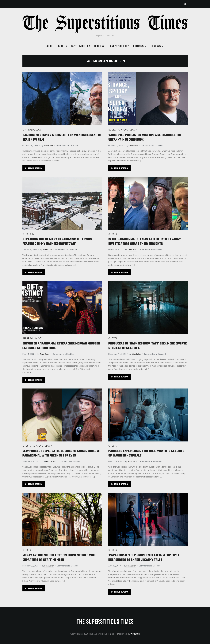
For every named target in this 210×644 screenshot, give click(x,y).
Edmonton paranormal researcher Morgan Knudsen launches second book (60, 346)
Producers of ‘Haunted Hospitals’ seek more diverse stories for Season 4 (147, 346)
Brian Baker (49, 145)
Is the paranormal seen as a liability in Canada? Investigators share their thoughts (148, 241)
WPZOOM (135, 634)
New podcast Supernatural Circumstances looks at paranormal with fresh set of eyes (61, 453)
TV (33, 234)
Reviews (156, 46)
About (50, 46)
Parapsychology (119, 46)
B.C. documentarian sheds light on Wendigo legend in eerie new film (60, 137)
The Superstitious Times (105, 621)
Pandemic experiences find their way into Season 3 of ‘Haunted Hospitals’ (144, 453)
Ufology (99, 46)
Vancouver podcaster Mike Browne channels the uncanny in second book (148, 137)
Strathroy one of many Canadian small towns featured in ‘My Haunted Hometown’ (60, 241)
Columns (138, 46)
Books (112, 130)
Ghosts (63, 46)
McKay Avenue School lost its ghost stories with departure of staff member (61, 557)
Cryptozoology (81, 46)
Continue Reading (34, 168)
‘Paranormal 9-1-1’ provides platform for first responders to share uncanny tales (145, 557)
